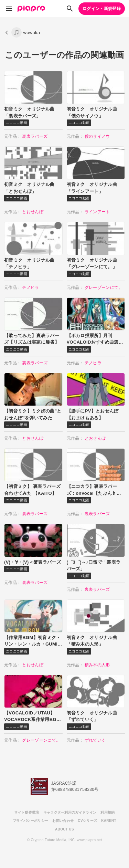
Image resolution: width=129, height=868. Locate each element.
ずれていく (95, 740)
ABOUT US (64, 829)
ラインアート (97, 212)
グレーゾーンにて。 (104, 287)
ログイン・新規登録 (102, 9)
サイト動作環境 (26, 812)
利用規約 (107, 812)
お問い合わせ (63, 821)
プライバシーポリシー (30, 821)
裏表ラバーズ (35, 136)
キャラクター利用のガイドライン (70, 812)
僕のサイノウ (97, 136)
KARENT (109, 821)
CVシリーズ (87, 821)
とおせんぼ (33, 212)
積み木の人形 (97, 665)
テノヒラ (30, 287)
